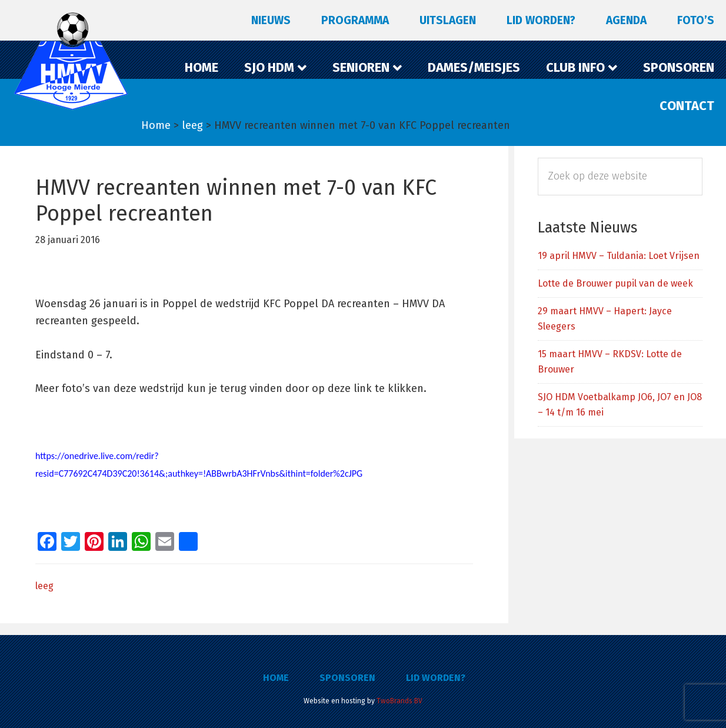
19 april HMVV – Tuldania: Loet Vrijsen (619, 256)
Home (276, 678)
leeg (44, 586)
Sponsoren (347, 678)
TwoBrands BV (399, 701)
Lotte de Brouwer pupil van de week (615, 283)
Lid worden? (436, 678)
